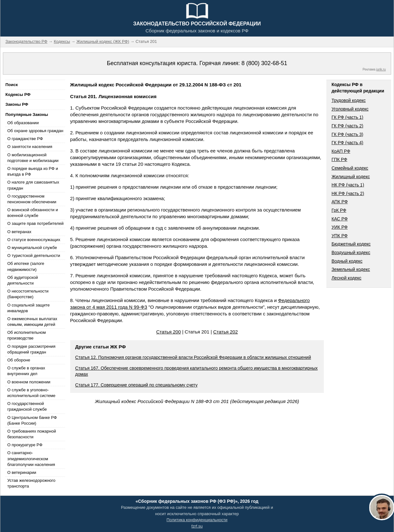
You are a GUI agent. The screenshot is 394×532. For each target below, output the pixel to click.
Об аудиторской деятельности (23, 280)
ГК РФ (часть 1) (347, 117)
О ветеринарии (22, 472)
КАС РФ (340, 219)
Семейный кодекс (350, 168)
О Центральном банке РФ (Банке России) (32, 420)
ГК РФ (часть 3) (347, 134)
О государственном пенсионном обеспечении (32, 199)
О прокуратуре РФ (25, 445)
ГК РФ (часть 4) (347, 143)
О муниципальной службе (32, 248)
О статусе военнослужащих (34, 240)
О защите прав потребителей (35, 223)
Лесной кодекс (346, 278)
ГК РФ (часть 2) (347, 126)
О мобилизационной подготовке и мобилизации (33, 158)
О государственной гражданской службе (27, 406)
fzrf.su (197, 526)
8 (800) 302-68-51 (264, 63)
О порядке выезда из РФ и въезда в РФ (33, 171)
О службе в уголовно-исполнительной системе (31, 393)
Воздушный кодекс (351, 253)
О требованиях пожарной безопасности (32, 434)
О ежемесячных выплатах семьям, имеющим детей (32, 322)
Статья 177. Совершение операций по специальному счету (136, 385)
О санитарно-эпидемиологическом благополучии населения (31, 458)
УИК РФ (340, 227)
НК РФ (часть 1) (348, 185)
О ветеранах (19, 232)
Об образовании (23, 123)
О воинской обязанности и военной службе (33, 213)
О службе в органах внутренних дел (26, 371)
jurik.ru (381, 69)
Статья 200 (169, 332)
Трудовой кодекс (349, 100)
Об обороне (19, 360)
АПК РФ (340, 202)
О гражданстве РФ (25, 139)
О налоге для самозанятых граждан (33, 185)
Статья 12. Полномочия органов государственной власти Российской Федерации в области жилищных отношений (193, 357)
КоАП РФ (341, 151)
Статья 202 (226, 332)
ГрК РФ (339, 210)
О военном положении (29, 382)
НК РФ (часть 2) (348, 193)
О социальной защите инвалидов (28, 308)
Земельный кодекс (351, 269)
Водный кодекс (347, 261)
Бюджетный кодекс (351, 244)
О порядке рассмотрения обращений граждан (31, 349)
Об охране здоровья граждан (35, 131)
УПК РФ (340, 236)
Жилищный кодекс (351, 177)
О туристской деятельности (34, 256)
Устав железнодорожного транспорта (31, 483)
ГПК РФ (339, 159)
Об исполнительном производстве (27, 335)
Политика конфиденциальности (197, 520)
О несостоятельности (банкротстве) (28, 294)
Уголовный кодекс (350, 109)
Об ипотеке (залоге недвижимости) (26, 266)
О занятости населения (30, 147)
